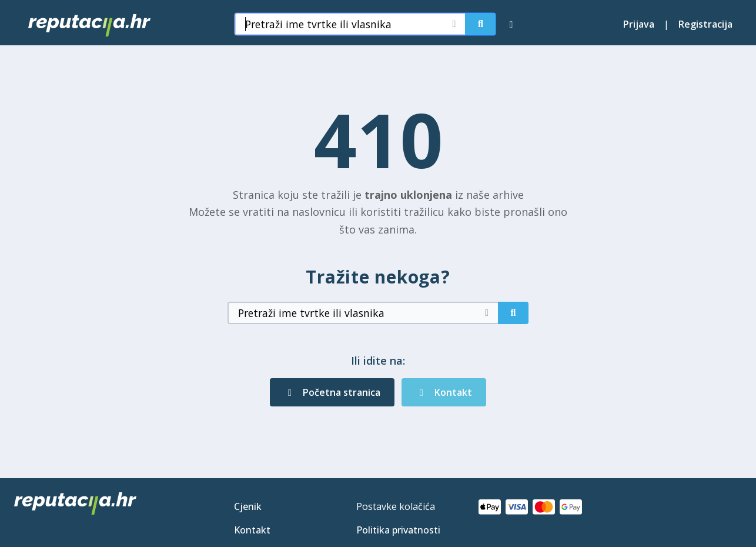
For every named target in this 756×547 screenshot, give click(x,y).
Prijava (639, 24)
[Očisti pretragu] (454, 24)
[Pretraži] (480, 24)
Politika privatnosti (398, 530)
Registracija (705, 24)
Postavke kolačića (396, 506)
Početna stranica (332, 392)
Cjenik (248, 506)
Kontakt (444, 392)
